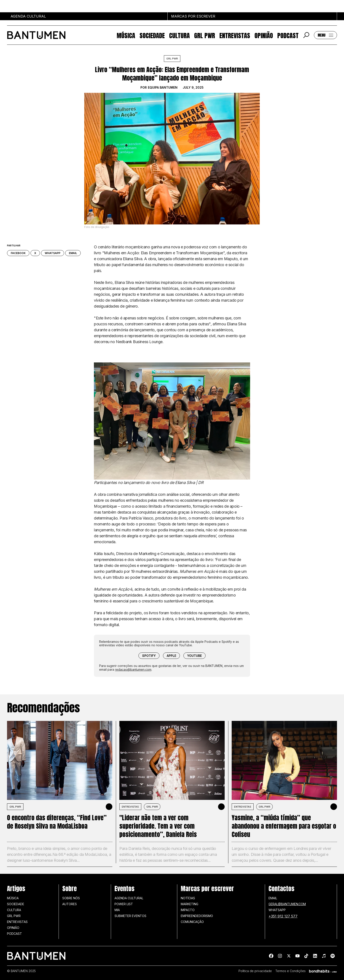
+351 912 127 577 (283, 916)
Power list (124, 904)
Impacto (188, 910)
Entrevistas (235, 35)
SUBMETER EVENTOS (130, 916)
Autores (70, 904)
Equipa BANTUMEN (163, 88)
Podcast (288, 35)
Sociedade (152, 35)
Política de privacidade (255, 971)
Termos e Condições (290, 971)
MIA (117, 910)
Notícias (188, 898)
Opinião (264, 35)
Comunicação (192, 922)
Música (126, 35)
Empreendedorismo (197, 916)
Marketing (190, 904)
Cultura (179, 35)
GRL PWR (205, 35)
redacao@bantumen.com (133, 669)
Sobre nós (71, 898)
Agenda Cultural (129, 898)
